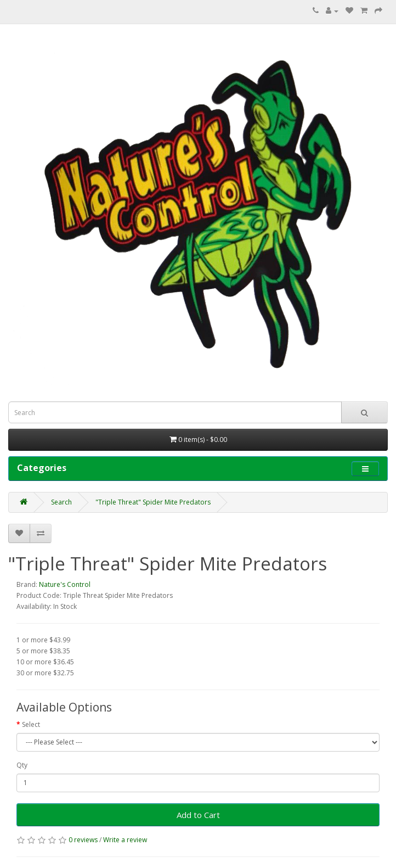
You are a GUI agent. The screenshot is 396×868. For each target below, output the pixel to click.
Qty (22, 765)
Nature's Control (65, 584)
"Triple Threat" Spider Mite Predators (153, 502)
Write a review (125, 840)
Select (31, 724)
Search (61, 502)
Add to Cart (198, 815)
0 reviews (83, 840)
